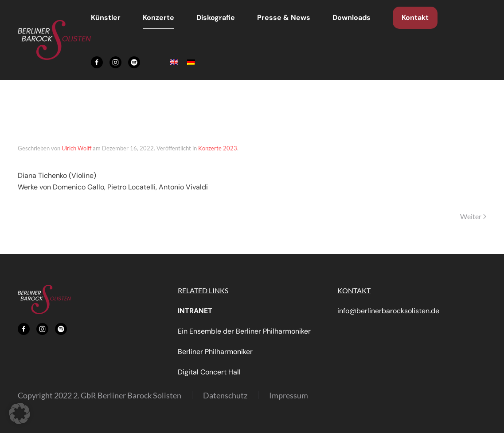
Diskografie (216, 18)
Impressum (289, 395)
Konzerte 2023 (218, 148)
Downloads (352, 18)
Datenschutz (225, 395)
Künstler (106, 18)
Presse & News (284, 18)
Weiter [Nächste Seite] (473, 216)
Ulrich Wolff (76, 148)
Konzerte (158, 18)
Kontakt (415, 18)
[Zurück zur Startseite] (54, 40)
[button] (20, 413)
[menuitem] (174, 62)
